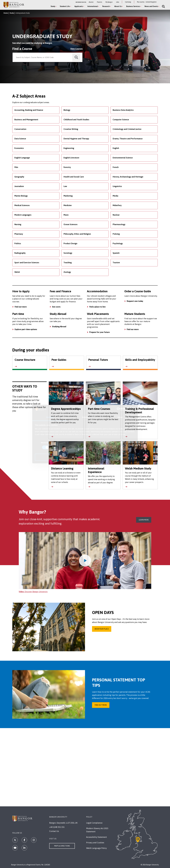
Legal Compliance (94, 823)
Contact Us (54, 831)
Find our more (133, 329)
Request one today (135, 301)
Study (12, 13)
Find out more (21, 307)
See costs (56, 307)
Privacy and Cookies (95, 843)
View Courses (76, 49)
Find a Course (22, 49)
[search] (76, 57)
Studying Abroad (59, 327)
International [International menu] (93, 6)
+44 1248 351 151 (57, 827)
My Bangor (109, 2)
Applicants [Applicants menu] (79, 6)
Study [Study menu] (53, 6)
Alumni (91, 2)
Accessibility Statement (96, 837)
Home (6, 13)
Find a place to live (97, 307)
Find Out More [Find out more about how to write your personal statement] (101, 705)
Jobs (118, 2)
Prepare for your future (99, 332)
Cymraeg (128, 2)
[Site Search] (163, 6)
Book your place (102, 629)
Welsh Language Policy (96, 848)
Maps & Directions (62, 846)
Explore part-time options (26, 329)
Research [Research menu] (106, 6)
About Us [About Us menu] (118, 6)
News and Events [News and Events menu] (151, 6)
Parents (99, 2)
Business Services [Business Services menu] (133, 6)
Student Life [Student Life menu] (65, 6)
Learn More (144, 520)
